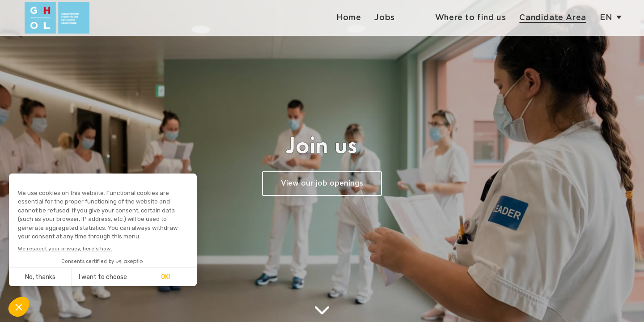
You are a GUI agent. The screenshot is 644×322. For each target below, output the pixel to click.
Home (349, 18)
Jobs (384, 18)
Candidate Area (553, 18)
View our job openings (322, 184)
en (606, 18)
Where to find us (471, 18)
